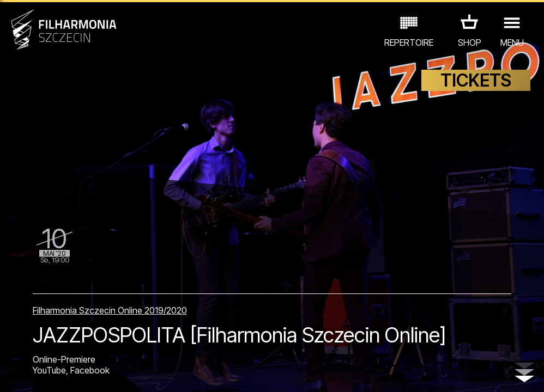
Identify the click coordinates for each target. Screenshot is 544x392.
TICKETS (476, 80)
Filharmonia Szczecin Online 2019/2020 (110, 310)
